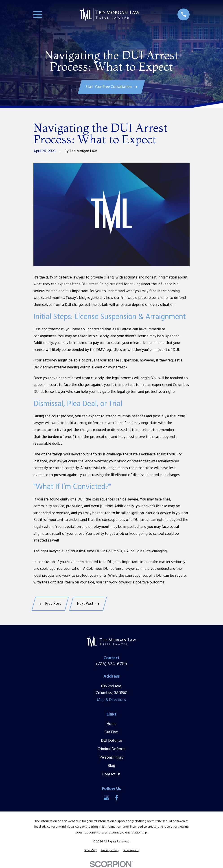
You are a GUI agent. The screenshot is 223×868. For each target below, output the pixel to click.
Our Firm (111, 732)
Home (111, 724)
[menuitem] (90, 851)
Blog (111, 766)
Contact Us (111, 774)
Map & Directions (111, 700)
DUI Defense (111, 741)
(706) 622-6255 (111, 664)
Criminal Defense (111, 749)
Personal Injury (111, 758)
